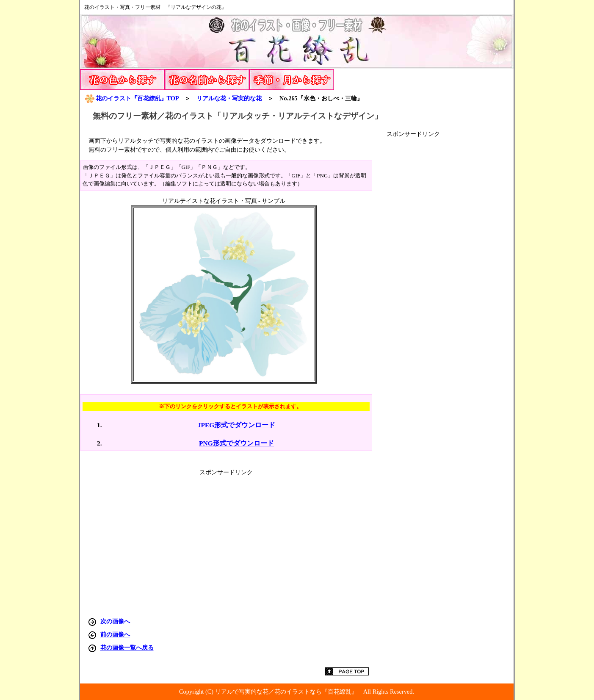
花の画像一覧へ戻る (127, 647)
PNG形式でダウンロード (236, 443)
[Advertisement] (450, 265)
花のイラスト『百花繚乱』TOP (132, 98)
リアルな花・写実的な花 (229, 98)
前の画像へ (115, 634)
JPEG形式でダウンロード (237, 425)
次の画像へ (115, 621)
